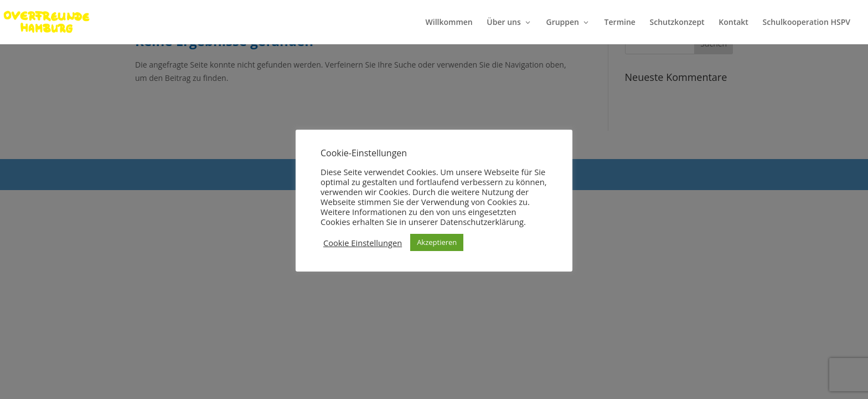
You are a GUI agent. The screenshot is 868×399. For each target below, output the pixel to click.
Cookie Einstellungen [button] (363, 243)
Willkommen (449, 23)
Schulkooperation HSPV (807, 23)
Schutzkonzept (677, 23)
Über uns (503, 23)
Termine (620, 23)
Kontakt (733, 23)
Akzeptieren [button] (437, 242)
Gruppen (562, 23)
